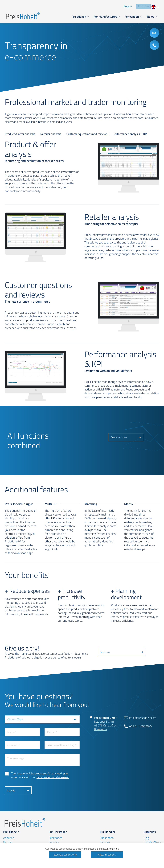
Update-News (152, 842)
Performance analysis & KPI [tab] (130, 134)
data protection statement (53, 777)
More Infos (113, 849)
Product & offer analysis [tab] (20, 134)
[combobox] (155, 6)
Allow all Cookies (107, 855)
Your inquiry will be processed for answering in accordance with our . (40, 775)
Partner (8, 842)
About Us (9, 838)
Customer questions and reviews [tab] (87, 134)
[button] (80, 17)
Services (54, 842)
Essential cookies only (65, 855)
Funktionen (55, 838)
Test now (143, 6)
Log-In (128, 6)
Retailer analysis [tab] (51, 134)
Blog (146, 838)
